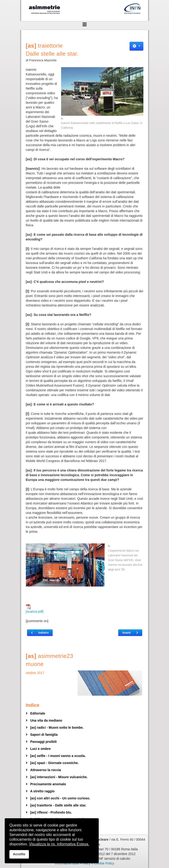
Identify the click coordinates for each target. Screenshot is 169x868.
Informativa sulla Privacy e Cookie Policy (84, 863)
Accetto (19, 854)
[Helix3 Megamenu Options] (85, 25)
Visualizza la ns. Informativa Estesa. (59, 844)
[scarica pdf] (35, 609)
